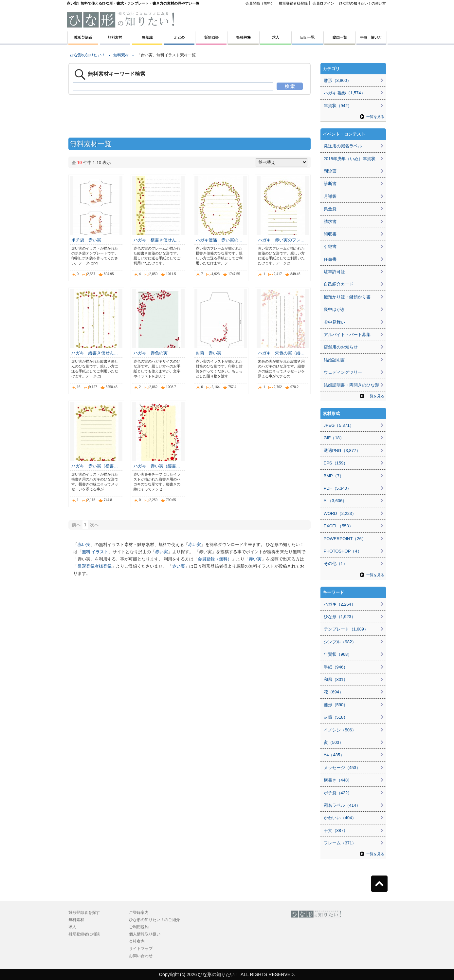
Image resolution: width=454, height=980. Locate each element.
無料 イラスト (95, 552)
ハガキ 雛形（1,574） (345, 93)
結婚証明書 (334, 360)
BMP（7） (334, 476)
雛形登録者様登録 (293, 3)
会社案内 (137, 941)
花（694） (334, 692)
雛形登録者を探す (84, 913)
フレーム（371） (340, 843)
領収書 (330, 234)
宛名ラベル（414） (342, 805)
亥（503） (334, 742)
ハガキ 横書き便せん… (157, 240)
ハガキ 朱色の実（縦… (281, 353)
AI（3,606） (335, 501)
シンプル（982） (340, 642)
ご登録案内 (139, 913)
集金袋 (330, 209)
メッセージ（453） (342, 768)
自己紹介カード (339, 284)
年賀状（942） (338, 106)
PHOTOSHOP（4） (343, 551)
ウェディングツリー (343, 372)
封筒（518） (336, 717)
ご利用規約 (139, 927)
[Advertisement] (36, 147)
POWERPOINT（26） (345, 539)
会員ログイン (323, 3)
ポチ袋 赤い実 (86, 240)
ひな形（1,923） (340, 617)
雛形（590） (336, 705)
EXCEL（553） (338, 526)
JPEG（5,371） (339, 425)
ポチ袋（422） (338, 793)
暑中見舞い (334, 322)
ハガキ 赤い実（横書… (95, 466)
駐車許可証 (334, 272)
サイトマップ (141, 949)
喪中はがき (334, 309)
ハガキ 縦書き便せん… (95, 353)
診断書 (330, 184)
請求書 (330, 222)
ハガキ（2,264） (340, 604)
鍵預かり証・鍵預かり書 (347, 297)
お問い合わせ (141, 956)
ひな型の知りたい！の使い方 (363, 3)
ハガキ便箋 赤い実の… (219, 240)
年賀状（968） (338, 654)
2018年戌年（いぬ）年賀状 (350, 159)
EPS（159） (336, 463)
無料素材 (121, 55)
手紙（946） (336, 667)
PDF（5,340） (338, 488)
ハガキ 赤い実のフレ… (281, 240)
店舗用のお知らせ (341, 347)
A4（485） (334, 755)
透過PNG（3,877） (342, 451)
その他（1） (336, 564)
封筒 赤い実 (209, 353)
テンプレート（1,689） (346, 629)
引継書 (330, 246)
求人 (72, 927)
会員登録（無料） (260, 3)
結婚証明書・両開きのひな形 (351, 385)
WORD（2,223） (340, 513)
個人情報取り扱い (145, 934)
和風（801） (336, 679)
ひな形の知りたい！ (88, 55)
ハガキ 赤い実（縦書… (157, 466)
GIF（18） (334, 438)
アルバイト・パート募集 (347, 335)
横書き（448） (338, 780)
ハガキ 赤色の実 (151, 353)
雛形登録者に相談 (84, 934)
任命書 (330, 259)
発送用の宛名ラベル (343, 146)
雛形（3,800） (338, 80)
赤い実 (84, 545)
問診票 (330, 171)
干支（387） (336, 830)
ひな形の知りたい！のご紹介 (154, 920)
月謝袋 (330, 196)
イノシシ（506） (340, 730)
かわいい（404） (340, 818)
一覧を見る (375, 117)
